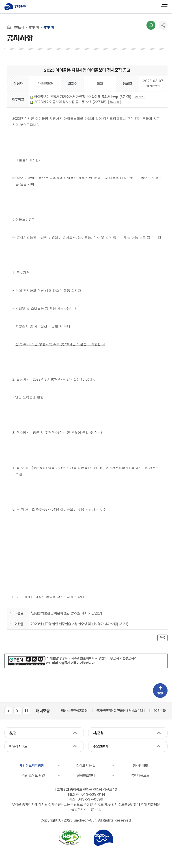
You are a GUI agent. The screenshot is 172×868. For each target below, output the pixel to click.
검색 (151, 25)
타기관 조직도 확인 (32, 775)
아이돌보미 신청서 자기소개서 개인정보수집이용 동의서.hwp (74, 97)
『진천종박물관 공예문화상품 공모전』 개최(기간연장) (66, 613)
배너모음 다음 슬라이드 (17, 711)
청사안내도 (140, 766)
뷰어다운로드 (140, 775)
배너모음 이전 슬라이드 (8, 711)
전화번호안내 (86, 775)
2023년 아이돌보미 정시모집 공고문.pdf (61, 102)
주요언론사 (101, 746)
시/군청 (98, 733)
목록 (162, 637)
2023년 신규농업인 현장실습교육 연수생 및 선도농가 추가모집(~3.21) (79, 624)
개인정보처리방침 (32, 766)
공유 (163, 25)
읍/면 (13, 733)
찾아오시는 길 (86, 766)
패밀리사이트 (18, 746)
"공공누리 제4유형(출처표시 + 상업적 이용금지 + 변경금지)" (97, 658)
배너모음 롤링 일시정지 (26, 711)
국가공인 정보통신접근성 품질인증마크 (70, 838)
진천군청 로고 (15, 7)
